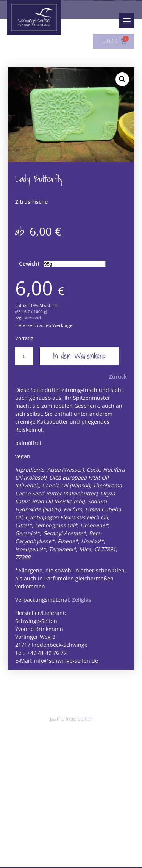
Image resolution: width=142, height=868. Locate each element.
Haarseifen (62, 759)
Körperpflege (24, 784)
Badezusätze (24, 820)
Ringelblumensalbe (35, 806)
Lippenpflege (24, 773)
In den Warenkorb (79, 361)
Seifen (16, 690)
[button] (122, 79)
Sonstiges (85, 841)
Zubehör (19, 831)
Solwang (60, 841)
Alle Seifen (26, 700)
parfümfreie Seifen (35, 735)
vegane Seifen (30, 724)
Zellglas (82, 605)
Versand (33, 322)
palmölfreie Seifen (71, 724)
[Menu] (127, 20)
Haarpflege (22, 749)
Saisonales (103, 735)
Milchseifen (98, 712)
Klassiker (24, 712)
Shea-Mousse (30, 794)
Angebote (20, 855)
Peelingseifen (91, 700)
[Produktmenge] (24, 361)
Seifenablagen (30, 841)
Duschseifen (56, 700)
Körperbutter (65, 794)
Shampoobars (30, 759)
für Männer (74, 735)
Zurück (118, 381)
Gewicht (29, 268)
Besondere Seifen (59, 712)
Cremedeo (74, 806)
